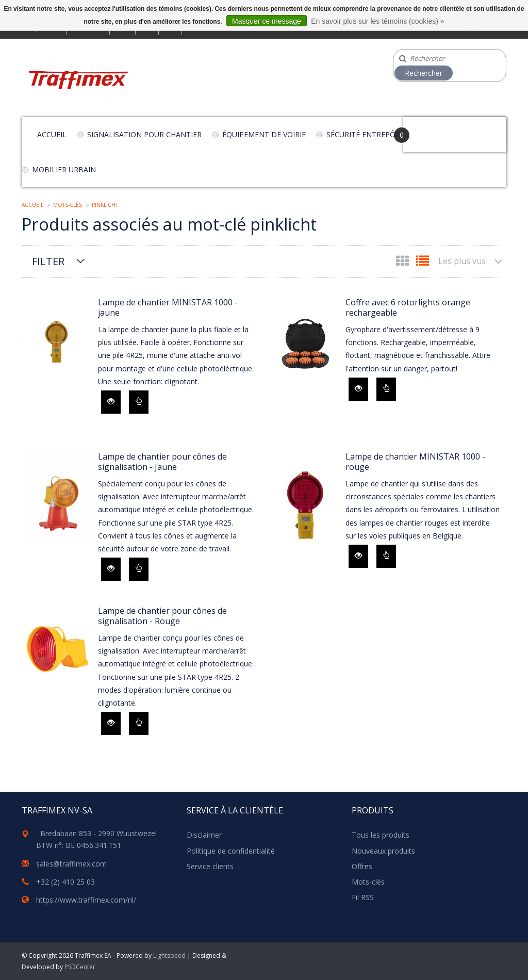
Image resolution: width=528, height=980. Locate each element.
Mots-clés (68, 205)
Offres (362, 866)
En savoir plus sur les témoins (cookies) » (377, 21)
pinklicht (105, 205)
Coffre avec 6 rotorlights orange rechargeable (408, 307)
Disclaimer (204, 835)
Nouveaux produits (383, 851)
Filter (48, 261)
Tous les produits (381, 835)
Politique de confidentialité (231, 851)
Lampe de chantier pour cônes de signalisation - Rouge (162, 616)
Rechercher (424, 73)
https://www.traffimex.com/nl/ (86, 900)
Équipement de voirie (264, 134)
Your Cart (432, 130)
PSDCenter (80, 967)
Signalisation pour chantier (144, 134)
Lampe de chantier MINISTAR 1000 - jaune (168, 307)
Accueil (52, 134)
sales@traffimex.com (71, 864)
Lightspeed (169, 956)
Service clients (210, 866)
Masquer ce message (267, 21)
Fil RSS (363, 897)
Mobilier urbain (64, 169)
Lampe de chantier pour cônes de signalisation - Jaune (162, 462)
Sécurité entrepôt (363, 134)
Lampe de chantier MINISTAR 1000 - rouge (415, 462)
